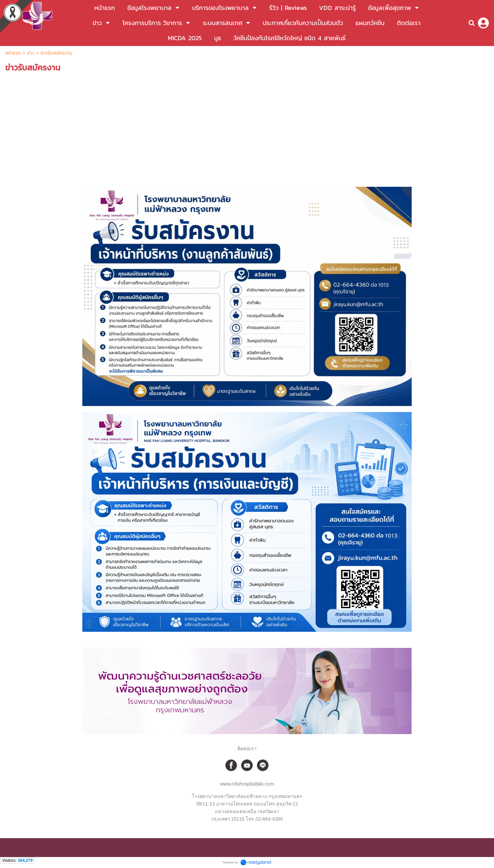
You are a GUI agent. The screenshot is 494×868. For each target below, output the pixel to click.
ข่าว (31, 53)
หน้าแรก (14, 53)
